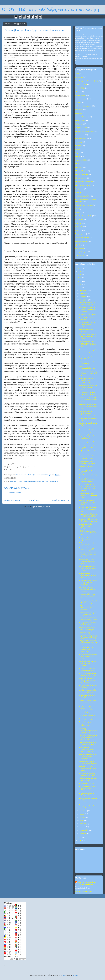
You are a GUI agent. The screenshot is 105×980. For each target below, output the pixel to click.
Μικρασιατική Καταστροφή (84, 182)
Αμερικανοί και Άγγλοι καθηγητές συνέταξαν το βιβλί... (88, 495)
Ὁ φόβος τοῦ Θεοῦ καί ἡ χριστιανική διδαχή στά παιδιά (88, 336)
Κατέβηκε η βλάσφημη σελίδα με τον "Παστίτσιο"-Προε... (87, 457)
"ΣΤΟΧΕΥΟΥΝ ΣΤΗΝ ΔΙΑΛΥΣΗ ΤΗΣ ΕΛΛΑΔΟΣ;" (87, 650)
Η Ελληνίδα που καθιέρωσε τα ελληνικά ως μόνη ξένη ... (88, 656)
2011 (80, 837)
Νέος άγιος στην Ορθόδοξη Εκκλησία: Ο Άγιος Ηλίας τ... (88, 374)
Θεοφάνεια (79, 146)
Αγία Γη (78, 92)
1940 (77, 74)
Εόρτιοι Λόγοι (80, 135)
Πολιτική (78, 223)
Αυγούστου (84, 811)
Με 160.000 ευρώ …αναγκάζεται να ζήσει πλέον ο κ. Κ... (87, 589)
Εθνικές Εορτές (80, 120)
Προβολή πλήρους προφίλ (84, 891)
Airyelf (64, 975)
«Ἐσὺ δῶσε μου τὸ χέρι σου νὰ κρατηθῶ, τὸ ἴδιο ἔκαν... (88, 533)
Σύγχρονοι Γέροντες (52, 481)
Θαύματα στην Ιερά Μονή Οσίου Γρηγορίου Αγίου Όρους (88, 768)
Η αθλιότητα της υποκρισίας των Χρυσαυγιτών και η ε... (88, 352)
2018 (80, 272)
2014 (80, 281)
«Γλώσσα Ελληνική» (86, 467)
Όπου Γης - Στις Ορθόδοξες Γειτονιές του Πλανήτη (87, 883)
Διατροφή (78, 113)
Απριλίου (83, 824)
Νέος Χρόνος (80, 189)
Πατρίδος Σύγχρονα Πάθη (84, 216)
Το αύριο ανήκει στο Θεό (87, 442)
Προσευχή (40, 481)
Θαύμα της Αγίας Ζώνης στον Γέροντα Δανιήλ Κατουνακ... (87, 596)
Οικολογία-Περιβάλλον (83, 196)
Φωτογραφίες (80, 248)
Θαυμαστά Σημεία (81, 138)
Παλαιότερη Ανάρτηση (60, 500)
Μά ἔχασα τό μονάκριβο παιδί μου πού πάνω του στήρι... (88, 568)
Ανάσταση (79, 102)
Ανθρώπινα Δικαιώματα (83, 106)
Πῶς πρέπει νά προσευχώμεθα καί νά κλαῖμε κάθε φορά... (87, 749)
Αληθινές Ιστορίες (16, 481)
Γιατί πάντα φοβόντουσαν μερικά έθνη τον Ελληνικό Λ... (87, 788)
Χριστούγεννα (80, 256)
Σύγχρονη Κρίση (81, 234)
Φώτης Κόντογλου (81, 252)
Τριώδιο (78, 245)
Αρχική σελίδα (35, 500)
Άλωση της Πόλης (81, 84)
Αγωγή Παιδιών (80, 95)
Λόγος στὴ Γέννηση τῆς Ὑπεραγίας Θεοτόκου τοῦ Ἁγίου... (87, 680)
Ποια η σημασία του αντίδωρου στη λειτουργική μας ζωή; (87, 413)
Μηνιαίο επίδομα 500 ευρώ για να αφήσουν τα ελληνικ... (88, 663)
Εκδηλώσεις (79, 124)
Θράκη (78, 149)
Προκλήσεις (79, 227)
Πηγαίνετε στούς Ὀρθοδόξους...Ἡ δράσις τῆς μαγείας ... (88, 575)
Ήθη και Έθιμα (80, 88)
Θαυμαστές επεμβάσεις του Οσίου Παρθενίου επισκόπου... (88, 388)
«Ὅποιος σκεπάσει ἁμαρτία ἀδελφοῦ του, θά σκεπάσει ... (88, 608)
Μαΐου (82, 821)
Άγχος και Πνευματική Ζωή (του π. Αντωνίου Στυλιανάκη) (88, 738)
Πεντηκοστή (79, 220)
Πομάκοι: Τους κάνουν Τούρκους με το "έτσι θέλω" (87, 502)
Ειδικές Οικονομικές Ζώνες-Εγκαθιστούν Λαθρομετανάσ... (88, 425)
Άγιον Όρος (79, 77)
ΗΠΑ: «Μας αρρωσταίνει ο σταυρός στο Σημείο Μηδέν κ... (88, 582)
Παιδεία (78, 212)
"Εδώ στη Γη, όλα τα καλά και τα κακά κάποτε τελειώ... (88, 702)
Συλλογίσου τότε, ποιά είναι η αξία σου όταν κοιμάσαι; (88, 800)
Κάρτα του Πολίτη (81, 160)
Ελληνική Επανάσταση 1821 (85, 131)
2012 (80, 287)
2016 (80, 275)
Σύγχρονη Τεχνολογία (82, 238)
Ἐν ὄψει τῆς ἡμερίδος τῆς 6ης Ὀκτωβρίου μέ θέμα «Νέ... (88, 399)
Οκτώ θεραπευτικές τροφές (88, 475)
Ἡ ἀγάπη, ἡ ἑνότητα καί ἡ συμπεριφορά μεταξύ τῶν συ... (88, 643)
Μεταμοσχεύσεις (81, 178)
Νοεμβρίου (83, 294)
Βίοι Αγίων (79, 110)
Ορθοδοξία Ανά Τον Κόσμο (84, 205)
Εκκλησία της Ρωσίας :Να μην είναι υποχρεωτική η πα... (88, 406)
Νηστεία (78, 192)
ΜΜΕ (77, 164)
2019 (80, 268)
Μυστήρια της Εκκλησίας (84, 185)
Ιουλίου (82, 814)
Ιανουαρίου (84, 833)
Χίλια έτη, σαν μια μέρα (87, 719)
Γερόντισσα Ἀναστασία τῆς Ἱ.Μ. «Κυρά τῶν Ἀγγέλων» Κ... (88, 756)
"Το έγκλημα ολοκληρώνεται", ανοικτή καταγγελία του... (88, 731)
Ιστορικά (78, 156)
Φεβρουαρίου (84, 830)
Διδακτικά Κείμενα (29, 481)
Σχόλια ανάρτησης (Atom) (41, 507)
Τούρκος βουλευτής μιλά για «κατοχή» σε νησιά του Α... (88, 555)
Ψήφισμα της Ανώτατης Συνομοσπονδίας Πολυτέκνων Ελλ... (87, 437)
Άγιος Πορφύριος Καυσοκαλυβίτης (86, 81)
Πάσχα (78, 209)
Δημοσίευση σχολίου (14, 492)
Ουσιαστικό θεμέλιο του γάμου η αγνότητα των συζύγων (87, 309)
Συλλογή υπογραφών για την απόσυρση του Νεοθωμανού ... (87, 724)
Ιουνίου (82, 817)
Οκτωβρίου (84, 297)
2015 (80, 278)
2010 (80, 840)
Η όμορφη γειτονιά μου (87, 783)
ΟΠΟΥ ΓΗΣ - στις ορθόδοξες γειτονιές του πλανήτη (50, 9)
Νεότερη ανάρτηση (12, 500)
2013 (80, 284)
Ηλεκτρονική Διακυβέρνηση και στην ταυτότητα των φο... (88, 509)
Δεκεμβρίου (84, 290)
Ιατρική (78, 153)
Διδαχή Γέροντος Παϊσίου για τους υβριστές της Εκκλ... (87, 450)
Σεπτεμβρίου (84, 300)
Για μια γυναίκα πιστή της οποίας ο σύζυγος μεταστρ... (87, 324)
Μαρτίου (83, 827)
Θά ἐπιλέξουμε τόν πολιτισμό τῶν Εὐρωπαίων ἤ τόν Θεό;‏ (88, 714)
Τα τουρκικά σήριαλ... (86, 633)
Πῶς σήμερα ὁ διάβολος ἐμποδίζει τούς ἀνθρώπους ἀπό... (87, 381)
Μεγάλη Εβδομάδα (81, 171)
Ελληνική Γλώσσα (81, 128)
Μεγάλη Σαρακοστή (82, 174)
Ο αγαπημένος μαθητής (87, 445)
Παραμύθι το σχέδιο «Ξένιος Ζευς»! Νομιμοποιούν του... (87, 526)
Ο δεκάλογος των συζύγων (88, 314)
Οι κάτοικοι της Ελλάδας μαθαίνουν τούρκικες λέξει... (87, 562)
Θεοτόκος (78, 142)
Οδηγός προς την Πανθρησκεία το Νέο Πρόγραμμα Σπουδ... (87, 480)
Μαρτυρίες (79, 167)
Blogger (75, 975)
